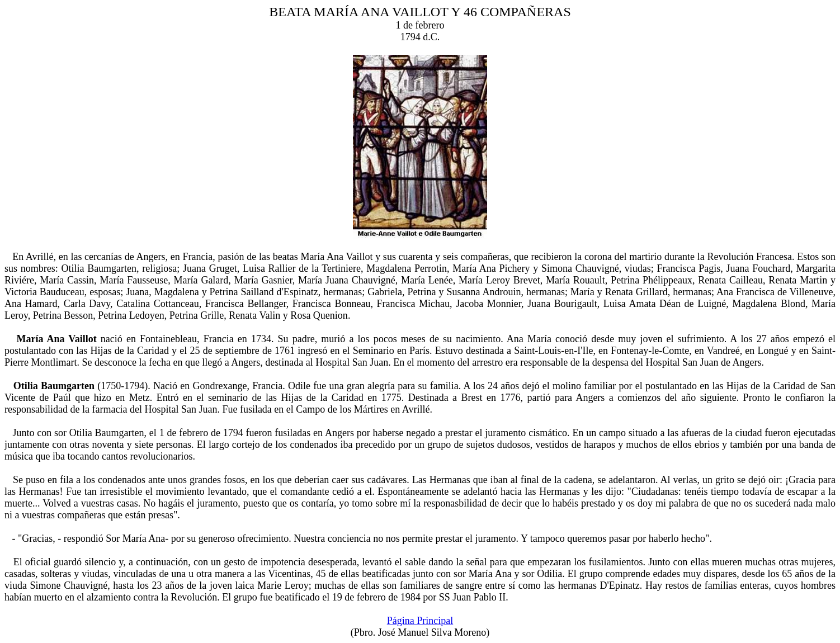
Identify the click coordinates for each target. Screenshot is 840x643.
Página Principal (420, 621)
